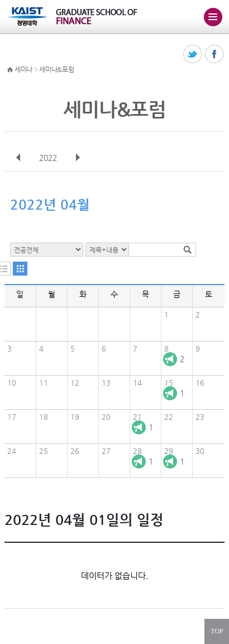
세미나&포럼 (56, 69)
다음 (78, 158)
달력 (20, 269)
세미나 (23, 69)
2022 (49, 158)
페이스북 (215, 55)
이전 (18, 158)
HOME (10, 70)
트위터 (193, 55)
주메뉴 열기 (213, 17)
